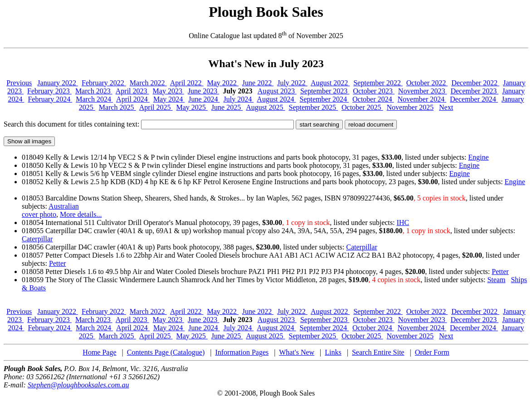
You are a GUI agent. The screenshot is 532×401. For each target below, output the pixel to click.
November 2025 (410, 107)
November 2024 (422, 99)
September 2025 (313, 107)
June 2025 (227, 107)
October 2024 (373, 99)
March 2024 (94, 99)
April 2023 (132, 91)
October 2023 (374, 91)
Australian (64, 206)
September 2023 (325, 91)
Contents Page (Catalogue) (166, 352)
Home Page (99, 352)
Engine (478, 157)
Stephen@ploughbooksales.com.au (78, 385)
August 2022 (330, 83)
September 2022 (378, 83)
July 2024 (239, 99)
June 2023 (203, 91)
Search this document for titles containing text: (149, 124)
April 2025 (156, 107)
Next (446, 107)
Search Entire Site (378, 352)
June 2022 (258, 83)
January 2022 (58, 83)
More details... (81, 214)
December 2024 (474, 99)
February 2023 (49, 91)
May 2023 (168, 91)
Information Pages (242, 352)
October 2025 (362, 107)
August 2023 (277, 91)
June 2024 (204, 99)
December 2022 (475, 83)
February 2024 (50, 99)
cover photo (39, 214)
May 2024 (169, 99)
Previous (19, 83)
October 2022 (427, 83)
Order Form (432, 352)
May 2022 (223, 83)
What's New (297, 352)
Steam (496, 280)
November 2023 (423, 91)
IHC (403, 223)
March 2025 (117, 107)
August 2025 (265, 107)
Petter (57, 263)
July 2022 (292, 83)
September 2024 (324, 99)
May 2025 (192, 107)
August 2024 (276, 99)
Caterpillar (37, 239)
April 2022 (187, 83)
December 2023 (474, 91)
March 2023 (94, 91)
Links (333, 352)
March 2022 (148, 83)
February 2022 (104, 83)
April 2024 (133, 99)
